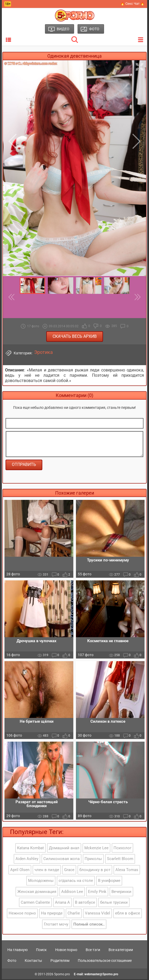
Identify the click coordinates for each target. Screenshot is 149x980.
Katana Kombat (30, 849)
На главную (17, 951)
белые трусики (114, 903)
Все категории (121, 951)
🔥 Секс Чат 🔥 (132, 4)
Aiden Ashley (27, 860)
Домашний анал (64, 849)
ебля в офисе (128, 914)
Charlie (74, 914)
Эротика (43, 352)
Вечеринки (121, 892)
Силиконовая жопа (61, 860)
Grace (69, 871)
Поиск (41, 951)
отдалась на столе (76, 882)
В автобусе (85, 903)
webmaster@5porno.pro (101, 975)
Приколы (93, 860)
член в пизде (47, 871)
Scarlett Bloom (120, 860)
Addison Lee (72, 892)
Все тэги (93, 951)
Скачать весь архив (75, 336)
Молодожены (41, 882)
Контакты (33, 961)
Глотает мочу (56, 925)
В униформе (109, 882)
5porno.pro (62, 975)
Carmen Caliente (35, 903)
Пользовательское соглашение (105, 961)
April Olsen (20, 871)
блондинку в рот (95, 871)
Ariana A (62, 903)
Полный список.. (89, 925)
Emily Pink (97, 892)
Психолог (122, 849)
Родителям (60, 961)
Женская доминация (37, 892)
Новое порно (66, 951)
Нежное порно (22, 914)
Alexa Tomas (127, 871)
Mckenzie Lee (96, 849)
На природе (52, 914)
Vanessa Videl (97, 914)
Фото (12, 961)
